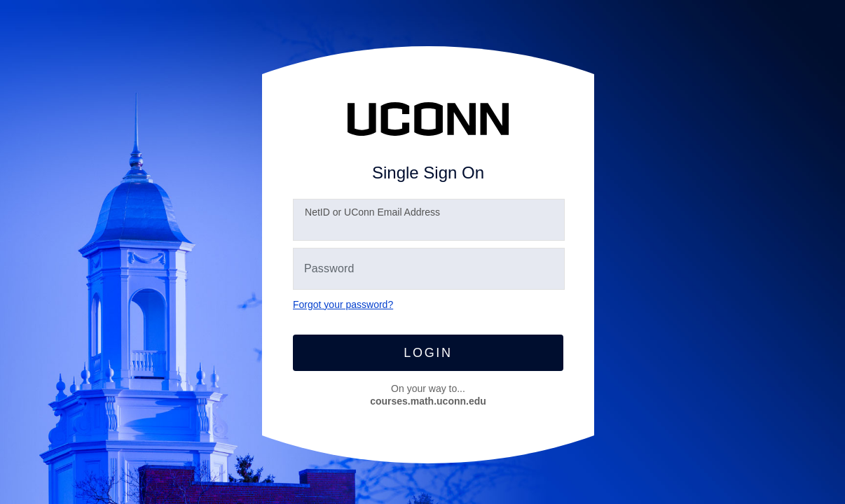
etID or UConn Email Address (372, 212)
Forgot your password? (343, 304)
